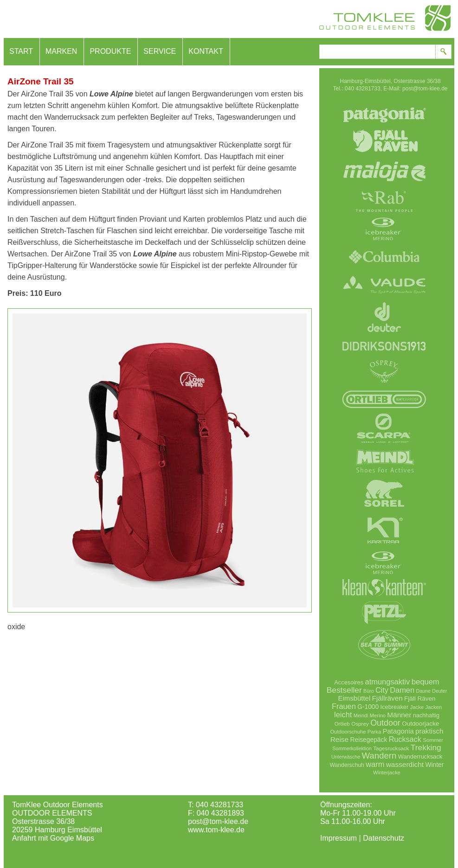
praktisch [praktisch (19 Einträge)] (429, 731)
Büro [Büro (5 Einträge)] (369, 691)
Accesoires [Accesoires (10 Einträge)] (349, 682)
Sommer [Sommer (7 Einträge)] (433, 740)
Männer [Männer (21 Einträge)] (399, 715)
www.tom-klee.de (216, 830)
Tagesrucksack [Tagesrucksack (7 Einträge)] (391, 748)
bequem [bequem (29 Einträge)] (426, 682)
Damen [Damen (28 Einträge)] (402, 690)
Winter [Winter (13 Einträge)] (435, 765)
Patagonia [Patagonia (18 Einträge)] (398, 731)
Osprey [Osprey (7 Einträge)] (360, 724)
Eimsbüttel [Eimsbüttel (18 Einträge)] (355, 698)
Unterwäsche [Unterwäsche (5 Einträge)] (346, 757)
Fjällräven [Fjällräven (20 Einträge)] (387, 698)
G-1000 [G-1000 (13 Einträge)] (368, 707)
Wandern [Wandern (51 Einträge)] (379, 756)
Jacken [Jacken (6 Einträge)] (433, 707)
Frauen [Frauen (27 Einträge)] (344, 706)
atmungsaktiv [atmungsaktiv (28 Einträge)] (388, 682)
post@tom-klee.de (218, 821)
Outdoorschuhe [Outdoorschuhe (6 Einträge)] (348, 732)
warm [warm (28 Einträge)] (375, 764)
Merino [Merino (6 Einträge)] (378, 715)
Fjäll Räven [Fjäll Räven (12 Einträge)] (420, 699)
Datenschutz (384, 838)
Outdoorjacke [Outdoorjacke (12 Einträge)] (420, 724)
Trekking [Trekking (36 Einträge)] (426, 747)
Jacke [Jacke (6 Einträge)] (417, 707)
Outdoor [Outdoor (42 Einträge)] (385, 723)
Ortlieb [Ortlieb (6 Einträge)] (342, 724)
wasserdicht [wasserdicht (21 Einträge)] (405, 764)
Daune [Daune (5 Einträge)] (423, 691)
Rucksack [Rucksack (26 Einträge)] (405, 739)
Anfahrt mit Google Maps (53, 838)
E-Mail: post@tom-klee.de (415, 89)
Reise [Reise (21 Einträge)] (339, 739)
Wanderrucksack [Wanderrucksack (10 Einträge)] (420, 756)
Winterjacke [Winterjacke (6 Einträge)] (387, 772)
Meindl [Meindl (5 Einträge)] (361, 715)
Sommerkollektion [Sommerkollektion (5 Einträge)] (352, 748)
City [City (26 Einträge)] (382, 690)
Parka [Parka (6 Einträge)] (374, 732)
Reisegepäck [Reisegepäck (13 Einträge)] (369, 740)
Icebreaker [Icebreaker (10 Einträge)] (395, 707)
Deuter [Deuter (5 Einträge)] (439, 691)
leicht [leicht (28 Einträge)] (343, 715)
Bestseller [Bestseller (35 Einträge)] (344, 690)
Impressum (339, 838)
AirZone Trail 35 (41, 81)
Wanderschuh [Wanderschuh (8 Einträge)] (347, 765)
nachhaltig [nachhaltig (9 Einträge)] (426, 715)
